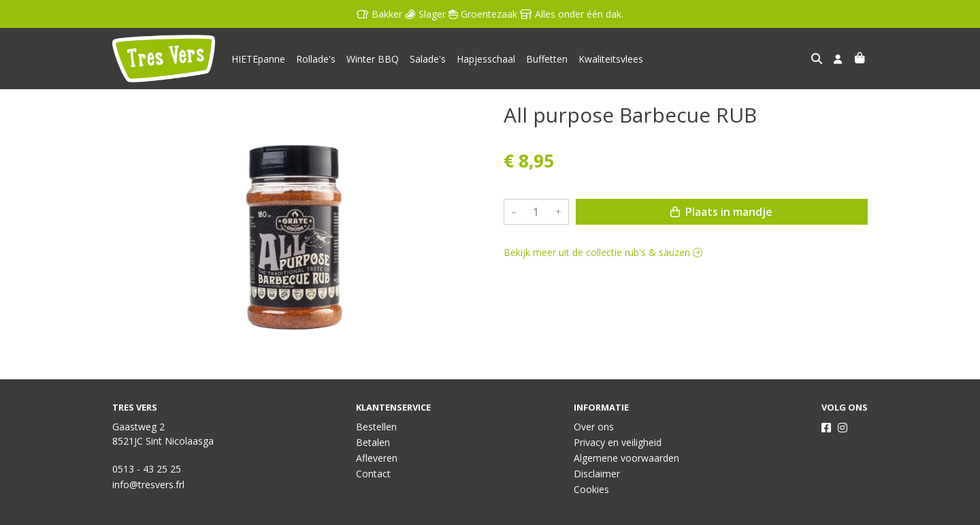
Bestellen (376, 427)
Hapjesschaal (486, 59)
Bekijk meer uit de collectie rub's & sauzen (603, 252)
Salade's (428, 59)
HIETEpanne (258, 59)
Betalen (373, 442)
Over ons (594, 427)
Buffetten (547, 59)
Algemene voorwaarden (626, 458)
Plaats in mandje (721, 212)
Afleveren (377, 458)
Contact (373, 474)
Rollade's (316, 59)
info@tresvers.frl (148, 484)
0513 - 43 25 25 (147, 469)
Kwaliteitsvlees (611, 59)
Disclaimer (597, 474)
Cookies (591, 489)
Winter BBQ (373, 59)
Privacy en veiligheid (618, 442)
